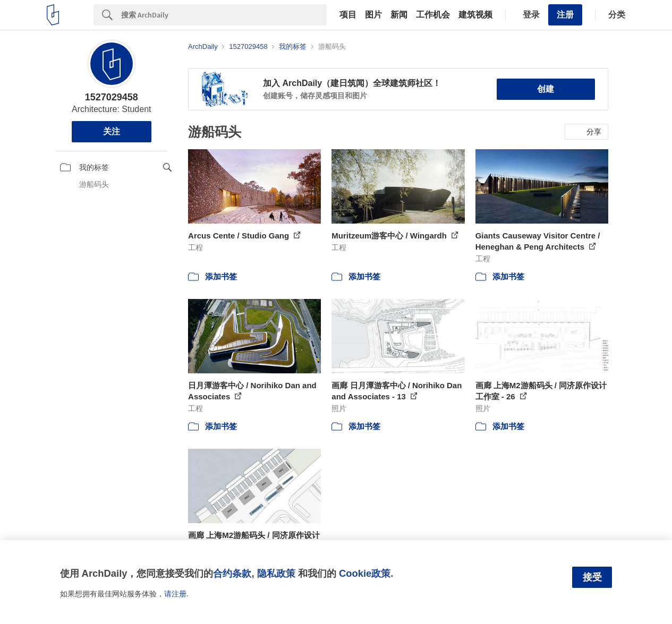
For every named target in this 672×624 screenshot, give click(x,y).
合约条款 (232, 573)
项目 (348, 15)
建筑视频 (475, 15)
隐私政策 (276, 573)
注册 (565, 15)
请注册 (175, 594)
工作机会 (433, 15)
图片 (373, 15)
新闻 (399, 15)
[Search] (224, 15)
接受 (592, 577)
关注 (112, 131)
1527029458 (112, 97)
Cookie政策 (365, 573)
